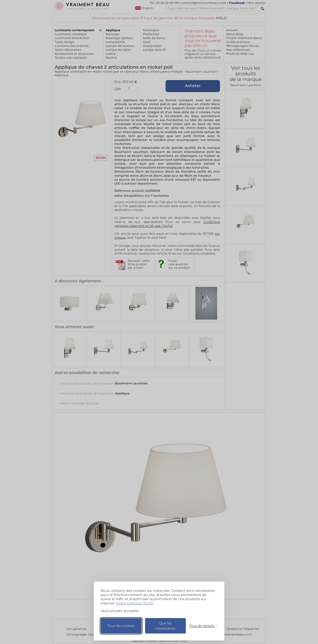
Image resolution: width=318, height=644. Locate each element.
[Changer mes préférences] (201, 626)
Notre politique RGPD (135, 603)
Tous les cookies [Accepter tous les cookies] (121, 626)
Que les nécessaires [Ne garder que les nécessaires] (165, 626)
